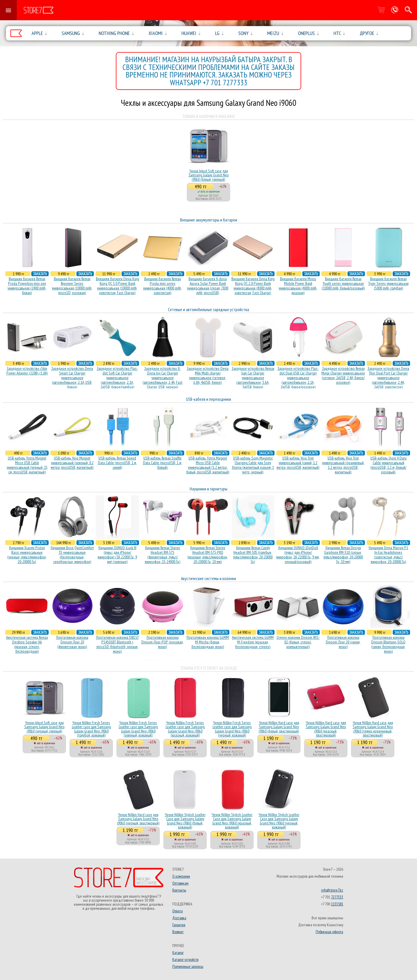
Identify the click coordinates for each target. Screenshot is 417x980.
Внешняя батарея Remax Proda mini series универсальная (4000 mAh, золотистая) (162, 286)
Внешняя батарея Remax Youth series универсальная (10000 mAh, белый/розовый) (343, 283)
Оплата (178, 911)
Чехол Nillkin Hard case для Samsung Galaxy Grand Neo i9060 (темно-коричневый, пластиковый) (373, 729)
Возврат (178, 932)
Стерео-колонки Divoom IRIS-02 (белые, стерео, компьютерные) (298, 642)
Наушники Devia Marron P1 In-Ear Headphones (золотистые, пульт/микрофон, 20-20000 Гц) (388, 555)
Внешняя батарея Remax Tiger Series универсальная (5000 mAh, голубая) (388, 283)
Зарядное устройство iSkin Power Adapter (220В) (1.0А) (27, 371)
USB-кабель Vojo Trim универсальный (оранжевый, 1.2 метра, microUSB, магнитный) (343, 465)
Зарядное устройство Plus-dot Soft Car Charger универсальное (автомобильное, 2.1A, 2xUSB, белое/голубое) (117, 378)
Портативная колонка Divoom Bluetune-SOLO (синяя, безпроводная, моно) (388, 644)
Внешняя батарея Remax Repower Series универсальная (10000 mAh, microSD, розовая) (72, 286)
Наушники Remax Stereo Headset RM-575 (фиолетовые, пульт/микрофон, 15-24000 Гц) (163, 555)
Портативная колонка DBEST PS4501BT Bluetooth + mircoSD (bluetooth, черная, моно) (117, 644)
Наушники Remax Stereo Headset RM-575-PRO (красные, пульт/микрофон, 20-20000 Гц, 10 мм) (208, 555)
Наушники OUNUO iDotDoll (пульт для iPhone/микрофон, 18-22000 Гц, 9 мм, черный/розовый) (298, 555)
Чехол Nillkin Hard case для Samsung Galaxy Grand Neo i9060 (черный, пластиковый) (138, 819)
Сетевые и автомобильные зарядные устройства (209, 310)
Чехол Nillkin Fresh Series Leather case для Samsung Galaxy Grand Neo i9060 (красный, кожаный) (185, 729)
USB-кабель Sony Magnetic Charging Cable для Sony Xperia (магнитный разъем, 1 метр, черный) (253, 465)
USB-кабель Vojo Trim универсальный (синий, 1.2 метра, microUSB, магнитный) (298, 463)
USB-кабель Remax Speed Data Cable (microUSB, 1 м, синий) (117, 463)
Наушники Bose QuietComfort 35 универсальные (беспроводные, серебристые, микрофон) (72, 555)
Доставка (179, 918)
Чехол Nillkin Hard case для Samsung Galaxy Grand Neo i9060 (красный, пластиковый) (326, 729)
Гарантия (179, 925)
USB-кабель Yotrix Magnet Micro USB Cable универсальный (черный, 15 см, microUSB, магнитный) (27, 465)
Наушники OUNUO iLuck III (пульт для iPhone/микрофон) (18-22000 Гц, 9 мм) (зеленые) (117, 555)
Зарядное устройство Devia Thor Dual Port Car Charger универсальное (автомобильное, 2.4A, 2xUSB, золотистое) (388, 378)
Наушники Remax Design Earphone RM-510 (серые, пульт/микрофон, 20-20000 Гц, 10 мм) (343, 555)
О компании (181, 876)
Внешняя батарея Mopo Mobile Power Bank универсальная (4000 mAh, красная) (298, 286)
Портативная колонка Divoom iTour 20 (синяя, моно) (343, 642)
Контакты (179, 890)
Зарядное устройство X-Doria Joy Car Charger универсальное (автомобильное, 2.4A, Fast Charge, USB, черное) (162, 378)
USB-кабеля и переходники (209, 399)
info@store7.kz (332, 890)
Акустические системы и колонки (209, 578)
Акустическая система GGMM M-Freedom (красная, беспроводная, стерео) (253, 642)
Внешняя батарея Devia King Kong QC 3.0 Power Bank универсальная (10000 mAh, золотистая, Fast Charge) (117, 286)
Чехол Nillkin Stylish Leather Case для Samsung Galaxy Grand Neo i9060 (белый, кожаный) (185, 821)
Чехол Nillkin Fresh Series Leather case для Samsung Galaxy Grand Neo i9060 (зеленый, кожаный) (138, 729)
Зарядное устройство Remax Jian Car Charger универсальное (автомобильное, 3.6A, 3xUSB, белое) (253, 378)
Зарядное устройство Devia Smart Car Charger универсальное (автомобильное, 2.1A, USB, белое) (72, 378)
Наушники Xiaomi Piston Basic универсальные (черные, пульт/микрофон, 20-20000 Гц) (27, 555)
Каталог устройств (185, 959)
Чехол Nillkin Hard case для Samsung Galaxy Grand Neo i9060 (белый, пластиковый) (279, 727)
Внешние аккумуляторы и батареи (209, 220)
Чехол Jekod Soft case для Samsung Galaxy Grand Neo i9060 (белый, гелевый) (209, 175)
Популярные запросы (188, 966)
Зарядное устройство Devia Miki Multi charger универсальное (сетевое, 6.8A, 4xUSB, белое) (208, 375)
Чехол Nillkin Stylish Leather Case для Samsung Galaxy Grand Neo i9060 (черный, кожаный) (279, 821)
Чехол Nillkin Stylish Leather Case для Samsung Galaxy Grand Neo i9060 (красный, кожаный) (232, 821)
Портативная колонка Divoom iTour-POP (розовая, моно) (162, 642)
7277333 (337, 897)
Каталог (178, 953)
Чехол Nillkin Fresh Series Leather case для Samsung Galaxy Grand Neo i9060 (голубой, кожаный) (91, 729)
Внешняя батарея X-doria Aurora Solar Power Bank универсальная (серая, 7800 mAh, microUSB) (208, 286)
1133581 (337, 904)
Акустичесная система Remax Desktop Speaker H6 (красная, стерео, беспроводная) (27, 644)
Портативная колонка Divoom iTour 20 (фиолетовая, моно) (72, 642)
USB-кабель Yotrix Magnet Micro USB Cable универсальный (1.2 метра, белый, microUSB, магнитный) (208, 465)
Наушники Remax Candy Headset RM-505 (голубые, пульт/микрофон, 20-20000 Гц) (253, 555)
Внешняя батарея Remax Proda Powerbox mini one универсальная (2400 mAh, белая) (27, 286)
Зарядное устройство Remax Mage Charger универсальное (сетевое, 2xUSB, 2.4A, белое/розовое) (343, 375)
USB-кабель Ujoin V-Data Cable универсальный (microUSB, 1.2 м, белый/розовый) (388, 465)
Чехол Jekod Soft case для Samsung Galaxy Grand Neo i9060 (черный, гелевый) (44, 727)
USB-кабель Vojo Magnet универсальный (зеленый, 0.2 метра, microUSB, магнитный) (72, 463)
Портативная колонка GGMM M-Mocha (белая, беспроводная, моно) (208, 642)
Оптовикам (180, 883)
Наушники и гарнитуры (209, 489)
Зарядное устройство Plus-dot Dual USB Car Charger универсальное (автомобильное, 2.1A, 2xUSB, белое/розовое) (298, 378)
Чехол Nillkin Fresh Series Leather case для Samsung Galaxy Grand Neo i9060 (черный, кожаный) (232, 729)
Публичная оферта (329, 932)
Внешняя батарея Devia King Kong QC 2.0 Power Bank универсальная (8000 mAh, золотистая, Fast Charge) (253, 286)
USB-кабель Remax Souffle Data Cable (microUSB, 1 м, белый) (163, 463)
